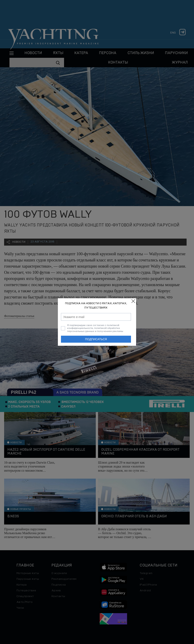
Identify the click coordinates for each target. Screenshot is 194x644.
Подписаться (96, 339)
